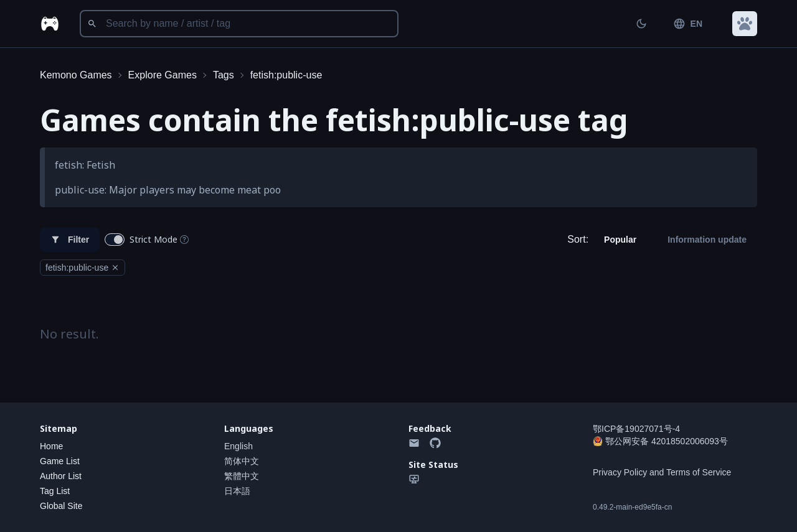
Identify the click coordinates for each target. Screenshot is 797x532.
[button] (745, 24)
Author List (61, 476)
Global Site (61, 506)
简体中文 (242, 461)
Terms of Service (699, 472)
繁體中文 (242, 476)
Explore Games (163, 75)
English (238, 446)
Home (51, 446)
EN (688, 24)
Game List (60, 461)
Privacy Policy (620, 472)
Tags (224, 75)
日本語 (237, 491)
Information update (707, 240)
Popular (620, 240)
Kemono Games (76, 75)
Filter (70, 240)
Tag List (55, 491)
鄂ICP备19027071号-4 (636, 429)
